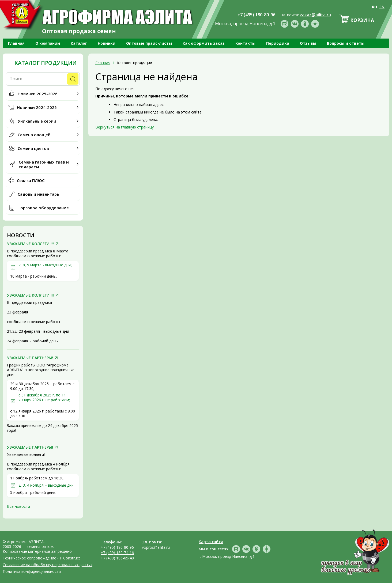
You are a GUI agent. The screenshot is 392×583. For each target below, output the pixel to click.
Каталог (79, 43)
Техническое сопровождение (29, 558)
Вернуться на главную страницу (125, 127)
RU (374, 7)
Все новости (18, 506)
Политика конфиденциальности (32, 571)
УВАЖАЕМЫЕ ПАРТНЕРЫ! (30, 358)
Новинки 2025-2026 (38, 94)
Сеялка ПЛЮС (31, 180)
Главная (16, 43)
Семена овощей (34, 135)
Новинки (107, 43)
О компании (48, 43)
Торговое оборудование (43, 208)
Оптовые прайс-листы (149, 43)
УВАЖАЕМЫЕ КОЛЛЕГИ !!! (30, 244)
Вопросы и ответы (346, 43)
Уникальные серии (37, 121)
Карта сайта (211, 542)
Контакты (245, 43)
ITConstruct (70, 558)
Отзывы (308, 43)
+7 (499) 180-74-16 (117, 553)
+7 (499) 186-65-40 (117, 558)
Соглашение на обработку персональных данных (48, 565)
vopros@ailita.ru (156, 547)
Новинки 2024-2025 (37, 107)
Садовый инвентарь (38, 194)
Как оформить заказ (204, 43)
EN (382, 7)
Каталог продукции (46, 63)
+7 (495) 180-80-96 (117, 547)
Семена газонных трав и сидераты (44, 164)
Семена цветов (33, 148)
